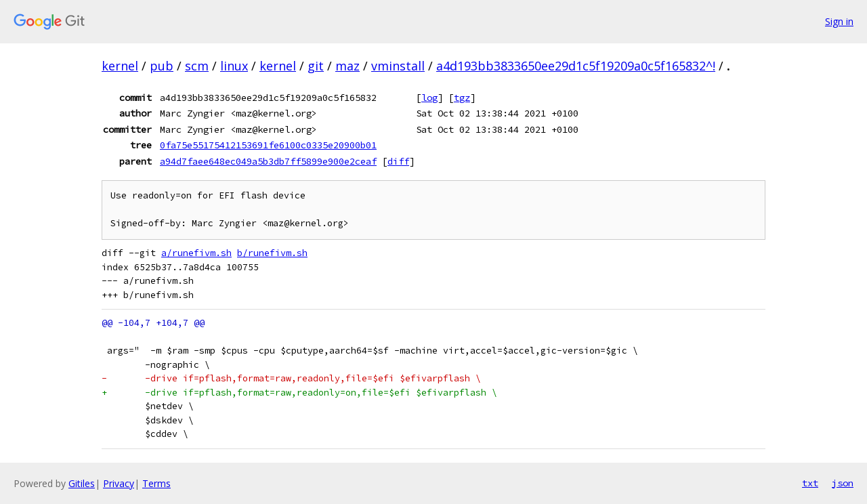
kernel (120, 66)
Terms (156, 483)
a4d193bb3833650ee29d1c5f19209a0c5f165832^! (576, 66)
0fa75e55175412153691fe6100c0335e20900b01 (268, 145)
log (429, 98)
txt (810, 483)
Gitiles (82, 483)
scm (197, 66)
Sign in (839, 21)
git (316, 66)
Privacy (119, 483)
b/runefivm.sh (272, 253)
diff (398, 161)
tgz (462, 98)
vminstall (398, 66)
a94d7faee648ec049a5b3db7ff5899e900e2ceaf (268, 161)
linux (234, 66)
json (843, 483)
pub (162, 66)
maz (347, 66)
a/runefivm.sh (196, 253)
